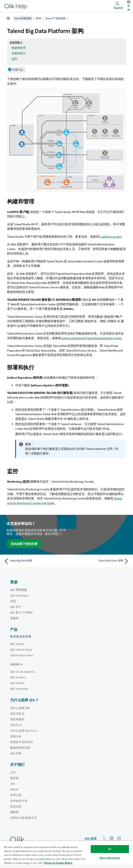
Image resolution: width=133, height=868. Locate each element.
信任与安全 (17, 714)
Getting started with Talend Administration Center (91, 338)
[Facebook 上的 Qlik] (119, 838)
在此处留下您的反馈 (24, 544)
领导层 (14, 778)
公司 (13, 772)
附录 (39, 18)
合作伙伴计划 (19, 801)
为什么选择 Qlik (20, 708)
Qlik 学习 (16, 607)
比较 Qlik (16, 736)
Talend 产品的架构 (55, 18)
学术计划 (16, 795)
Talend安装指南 (23, 18)
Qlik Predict (17, 683)
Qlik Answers (18, 677)
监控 (14, 59)
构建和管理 (19, 48)
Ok (110, 849)
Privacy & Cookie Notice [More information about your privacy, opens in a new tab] (58, 863)
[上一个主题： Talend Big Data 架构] (34, 561)
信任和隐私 (17, 719)
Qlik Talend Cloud (21, 650)
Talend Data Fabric (22, 655)
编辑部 (14, 812)
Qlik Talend (17, 644)
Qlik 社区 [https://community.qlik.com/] (91, 839)
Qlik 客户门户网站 (21, 613)
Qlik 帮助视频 (19, 590)
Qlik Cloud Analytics (22, 672)
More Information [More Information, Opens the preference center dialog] (110, 858)
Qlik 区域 (16, 753)
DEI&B (14, 789)
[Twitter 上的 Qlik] (104, 838)
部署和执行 (19, 53)
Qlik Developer (19, 595)
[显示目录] (8, 18)
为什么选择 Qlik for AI (24, 731)
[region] (66, 854)
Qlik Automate (19, 689)
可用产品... (18, 70)
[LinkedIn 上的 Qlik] (112, 838)
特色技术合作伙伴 (22, 742)
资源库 (14, 618)
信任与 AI (16, 725)
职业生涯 (16, 806)
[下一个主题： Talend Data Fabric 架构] (99, 561)
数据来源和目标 (20, 748)
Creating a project (111, 237)
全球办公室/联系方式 (24, 818)
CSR (12, 784)
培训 (13, 601)
